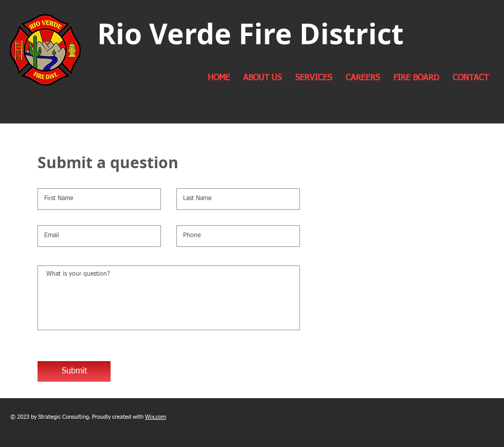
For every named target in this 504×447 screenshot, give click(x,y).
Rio (120, 33)
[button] (263, 74)
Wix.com (156, 417)
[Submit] (74, 371)
